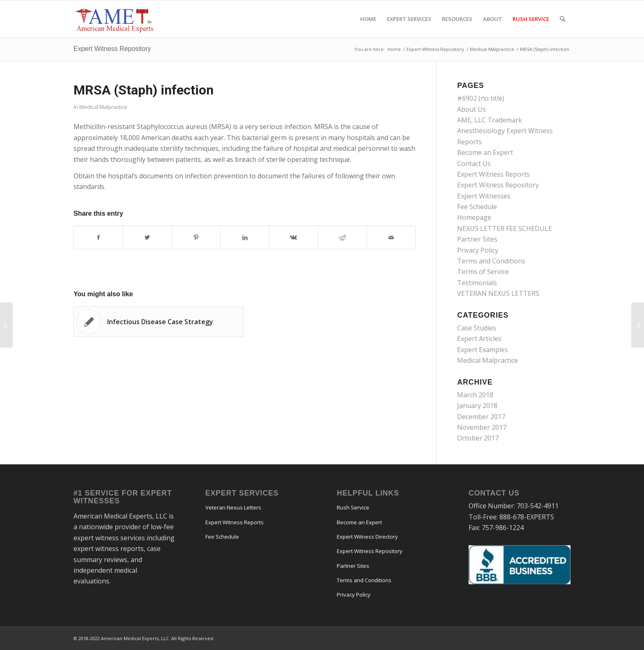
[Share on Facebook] (98, 237)
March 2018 (475, 395)
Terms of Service (483, 272)
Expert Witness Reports (493, 174)
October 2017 (478, 438)
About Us (471, 109)
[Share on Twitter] (147, 237)
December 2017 (481, 417)
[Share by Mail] (391, 237)
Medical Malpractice (103, 107)
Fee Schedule (477, 207)
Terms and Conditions (491, 261)
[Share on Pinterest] (196, 237)
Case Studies (477, 328)
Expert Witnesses (484, 196)
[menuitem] (368, 19)
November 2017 (482, 427)
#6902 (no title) (481, 98)
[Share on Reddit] (343, 237)
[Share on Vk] (294, 237)
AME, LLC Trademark (490, 120)
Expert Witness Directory (367, 537)
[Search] (562, 19)
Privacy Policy (478, 250)
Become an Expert (485, 152)
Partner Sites (477, 239)
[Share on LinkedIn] (245, 237)
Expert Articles (479, 339)
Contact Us (474, 164)
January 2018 (477, 406)
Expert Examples (483, 350)
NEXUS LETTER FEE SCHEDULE (505, 228)
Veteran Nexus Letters (233, 507)
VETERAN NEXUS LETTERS (498, 293)
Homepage (474, 217)
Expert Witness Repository (112, 49)
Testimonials (477, 283)
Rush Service (353, 507)
